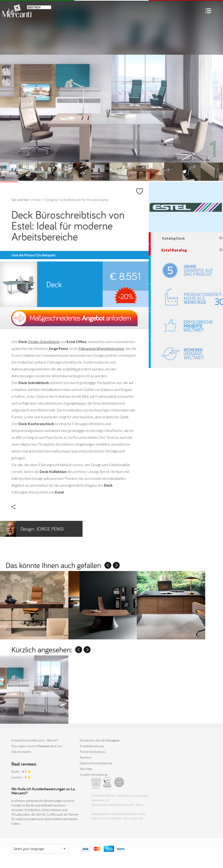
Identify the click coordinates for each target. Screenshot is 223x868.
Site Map (86, 769)
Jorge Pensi (32, 529)
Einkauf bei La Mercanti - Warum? (35, 740)
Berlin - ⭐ (21, 771)
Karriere (86, 757)
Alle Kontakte (21, 752)
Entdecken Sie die (100, 740)
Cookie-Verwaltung (94, 774)
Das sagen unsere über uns (37, 746)
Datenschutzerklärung (96, 763)
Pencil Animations (93, 752)
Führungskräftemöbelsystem (101, 348)
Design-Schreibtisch (44, 342)
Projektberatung (92, 746)
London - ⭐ (21, 777)
